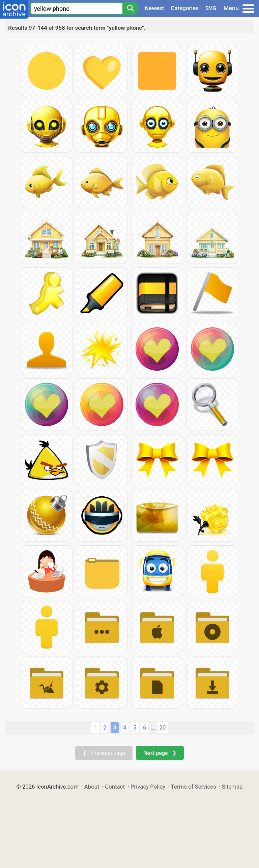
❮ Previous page (104, 753)
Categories (185, 8)
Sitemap (232, 787)
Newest (154, 8)
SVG (211, 8)
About (92, 787)
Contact (115, 787)
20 (163, 727)
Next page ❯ (160, 753)
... (153, 728)
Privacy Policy (148, 787)
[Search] (130, 8)
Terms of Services (194, 787)
